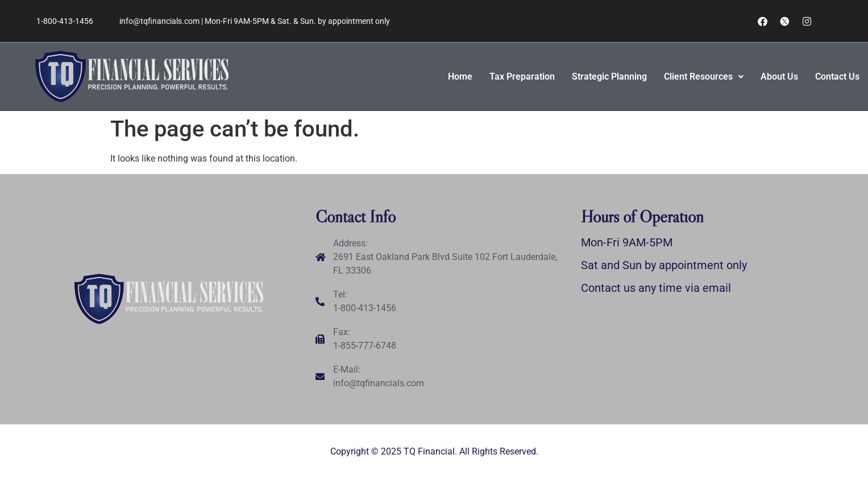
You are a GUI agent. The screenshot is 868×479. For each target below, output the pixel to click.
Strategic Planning (609, 77)
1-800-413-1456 (65, 21)
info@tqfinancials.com (159, 21)
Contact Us (837, 77)
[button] (704, 77)
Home (460, 77)
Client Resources (704, 77)
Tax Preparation (522, 77)
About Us (779, 77)
